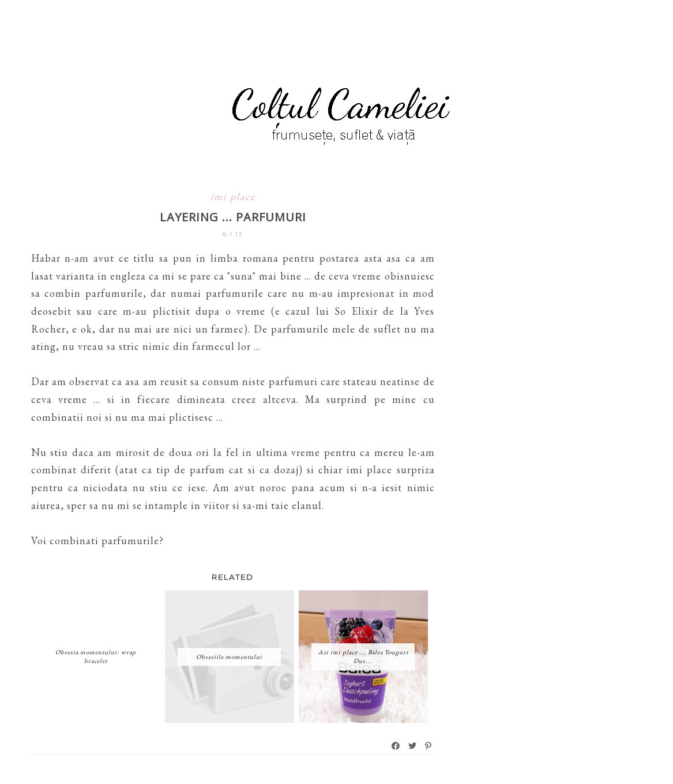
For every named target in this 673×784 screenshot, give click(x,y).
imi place (233, 196)
